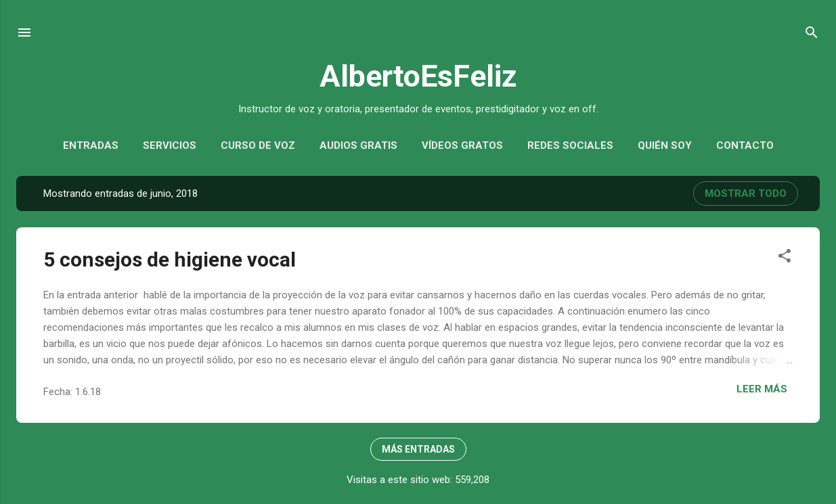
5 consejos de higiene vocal (170, 259)
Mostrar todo (746, 193)
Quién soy (665, 145)
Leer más (762, 389)
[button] (785, 258)
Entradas (91, 145)
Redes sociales (570, 145)
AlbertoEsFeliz (418, 76)
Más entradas (418, 449)
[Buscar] (812, 35)
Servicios (170, 145)
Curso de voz (258, 145)
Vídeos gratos (462, 145)
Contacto (745, 145)
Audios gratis (358, 145)
